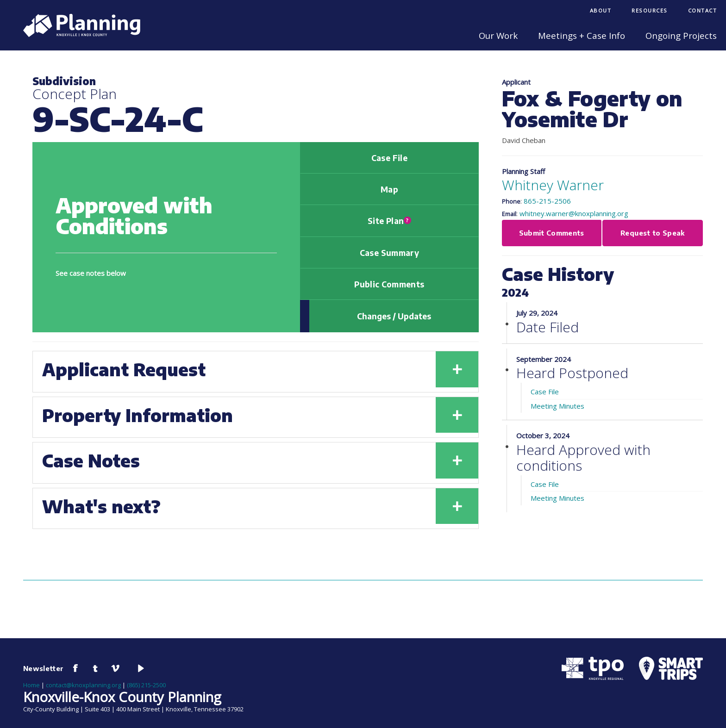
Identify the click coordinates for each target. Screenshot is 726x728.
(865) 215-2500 (146, 685)
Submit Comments (552, 233)
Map (389, 189)
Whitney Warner (553, 185)
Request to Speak (653, 233)
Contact (703, 10)
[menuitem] (601, 11)
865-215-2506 (547, 201)
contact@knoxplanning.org (83, 685)
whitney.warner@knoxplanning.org (574, 213)
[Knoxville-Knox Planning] (77, 34)
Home (31, 685)
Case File (389, 158)
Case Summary (389, 253)
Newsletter (44, 668)
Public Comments (389, 284)
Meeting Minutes (557, 406)
